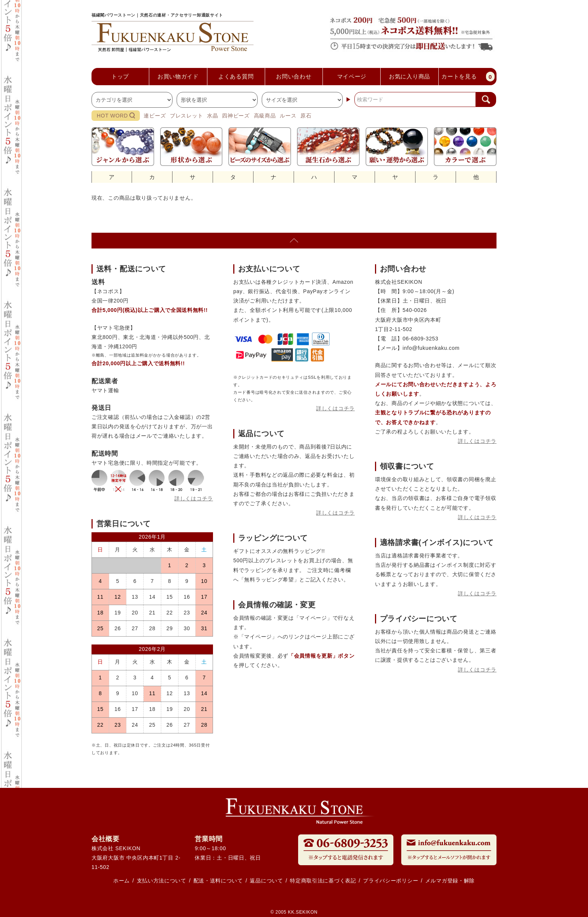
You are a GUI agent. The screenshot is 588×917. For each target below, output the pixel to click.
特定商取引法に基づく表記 (323, 881)
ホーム (121, 881)
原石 (306, 116)
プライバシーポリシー (391, 881)
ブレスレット (186, 116)
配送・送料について (218, 881)
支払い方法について (162, 881)
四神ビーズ (236, 116)
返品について (266, 881)
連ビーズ (155, 116)
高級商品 (265, 116)
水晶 (212, 116)
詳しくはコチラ (194, 498)
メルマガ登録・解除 (450, 881)
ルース (288, 116)
